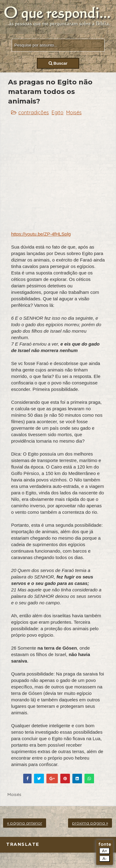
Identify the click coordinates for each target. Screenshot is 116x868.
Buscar (58, 63)
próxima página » (90, 823)
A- (104, 859)
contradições (34, 112)
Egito (58, 112)
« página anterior (25, 823)
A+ (105, 851)
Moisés (74, 112)
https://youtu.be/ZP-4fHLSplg (41, 234)
